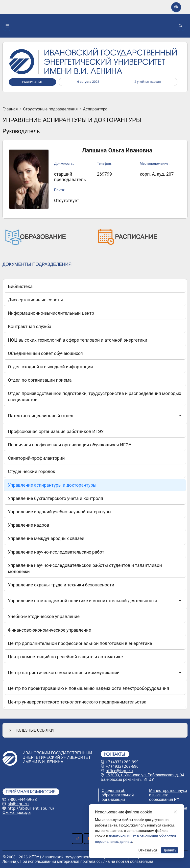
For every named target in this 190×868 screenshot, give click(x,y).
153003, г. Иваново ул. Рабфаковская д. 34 (145, 775)
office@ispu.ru (119, 771)
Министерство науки (168, 790)
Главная (10, 109)
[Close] (175, 812)
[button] (95, 730)
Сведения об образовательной (118, 793)
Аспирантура (95, 109)
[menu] (95, 494)
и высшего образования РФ (164, 797)
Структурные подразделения (50, 109)
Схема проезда (17, 812)
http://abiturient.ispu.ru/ (31, 808)
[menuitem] (95, 287)
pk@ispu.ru (18, 804)
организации (113, 799)
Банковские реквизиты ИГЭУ (127, 779)
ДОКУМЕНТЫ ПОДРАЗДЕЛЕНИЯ (37, 264)
